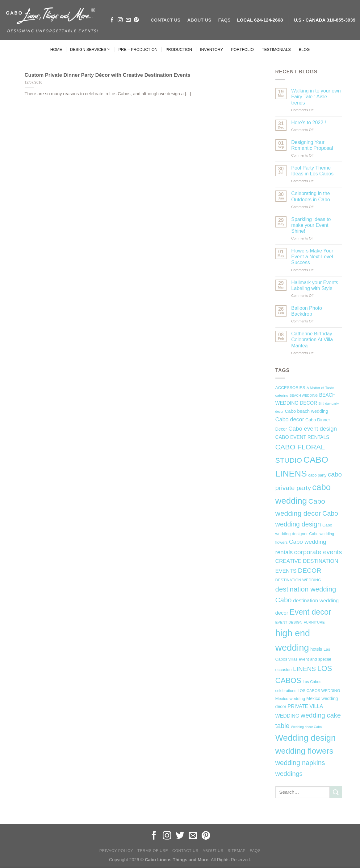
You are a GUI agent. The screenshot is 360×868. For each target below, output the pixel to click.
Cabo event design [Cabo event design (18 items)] (313, 429)
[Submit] (336, 792)
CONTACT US (165, 20)
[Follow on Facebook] (112, 20)
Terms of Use (153, 851)
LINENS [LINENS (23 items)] (304, 669)
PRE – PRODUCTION (138, 49)
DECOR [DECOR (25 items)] (310, 570)
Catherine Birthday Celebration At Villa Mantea (312, 340)
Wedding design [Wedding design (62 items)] (306, 738)
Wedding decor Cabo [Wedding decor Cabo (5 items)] (306, 727)
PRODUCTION (179, 49)
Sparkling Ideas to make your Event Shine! (311, 225)
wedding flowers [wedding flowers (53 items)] (304, 751)
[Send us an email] (128, 20)
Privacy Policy (116, 851)
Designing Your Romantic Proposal (312, 145)
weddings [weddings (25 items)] (289, 774)
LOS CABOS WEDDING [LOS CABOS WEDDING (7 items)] (319, 691)
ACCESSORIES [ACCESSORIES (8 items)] (290, 388)
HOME (56, 49)
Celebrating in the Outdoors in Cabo (310, 196)
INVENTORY (211, 49)
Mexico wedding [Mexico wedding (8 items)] (290, 699)
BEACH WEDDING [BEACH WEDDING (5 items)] (304, 395)
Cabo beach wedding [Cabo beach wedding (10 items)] (307, 411)
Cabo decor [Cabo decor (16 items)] (290, 420)
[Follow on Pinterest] (136, 20)
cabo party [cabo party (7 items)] (317, 475)
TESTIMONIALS (276, 49)
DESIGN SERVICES (90, 49)
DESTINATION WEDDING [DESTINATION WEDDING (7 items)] (298, 580)
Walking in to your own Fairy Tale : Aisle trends (316, 97)
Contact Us (185, 851)
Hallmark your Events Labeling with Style (315, 285)
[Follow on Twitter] (180, 836)
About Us (213, 851)
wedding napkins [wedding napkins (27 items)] (300, 763)
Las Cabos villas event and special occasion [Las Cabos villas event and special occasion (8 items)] (303, 660)
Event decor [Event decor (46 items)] (310, 612)
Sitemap (237, 851)
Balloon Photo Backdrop (307, 311)
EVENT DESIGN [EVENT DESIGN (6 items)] (289, 622)
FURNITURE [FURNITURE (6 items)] (314, 622)
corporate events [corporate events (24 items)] (318, 552)
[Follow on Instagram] (120, 20)
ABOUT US (199, 20)
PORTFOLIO (242, 49)
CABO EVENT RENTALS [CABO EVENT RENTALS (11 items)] (302, 437)
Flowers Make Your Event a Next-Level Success (312, 257)
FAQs (224, 20)
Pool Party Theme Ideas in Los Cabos (312, 171)
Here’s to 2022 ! (309, 123)
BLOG (304, 49)
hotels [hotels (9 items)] (316, 649)
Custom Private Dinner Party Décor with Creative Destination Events (108, 75)
